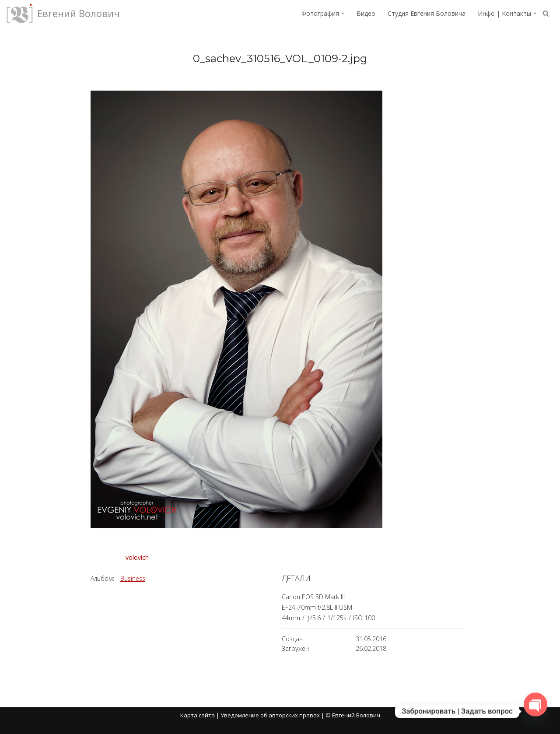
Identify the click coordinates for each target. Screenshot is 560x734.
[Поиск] (546, 13)
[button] (343, 13)
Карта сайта (198, 715)
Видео (366, 13)
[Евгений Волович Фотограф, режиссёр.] (63, 13)
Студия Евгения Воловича (427, 13)
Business (133, 578)
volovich (137, 557)
